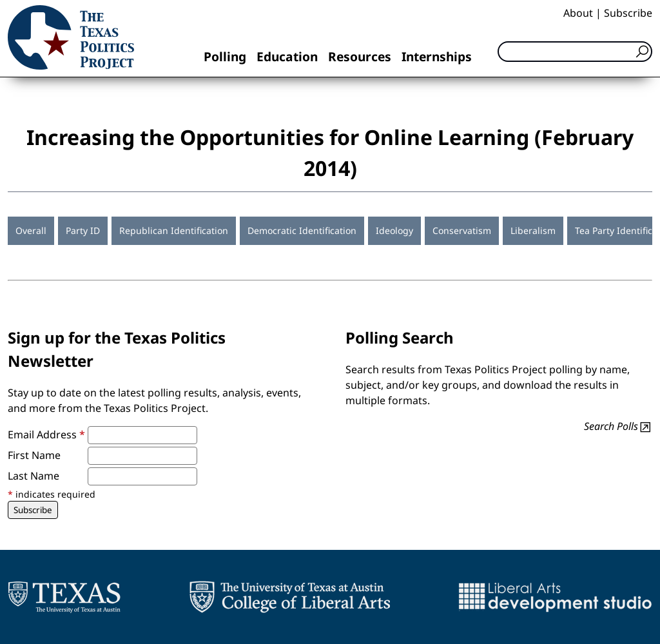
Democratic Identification (302, 230)
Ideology (394, 230)
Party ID (83, 230)
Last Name (34, 476)
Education (287, 56)
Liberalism (533, 230)
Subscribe (628, 13)
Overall (31, 230)
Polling (225, 56)
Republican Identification (174, 230)
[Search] (575, 52)
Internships (437, 56)
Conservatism (462, 230)
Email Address (46, 434)
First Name (34, 455)
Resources (360, 56)
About (578, 13)
